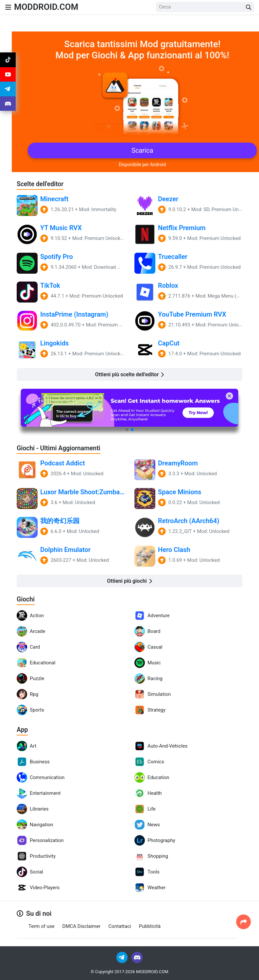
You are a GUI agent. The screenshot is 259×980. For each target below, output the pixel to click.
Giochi (26, 599)
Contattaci (120, 926)
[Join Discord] (137, 957)
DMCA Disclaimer (82, 926)
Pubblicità (150, 926)
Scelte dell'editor (41, 184)
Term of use (42, 926)
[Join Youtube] (8, 76)
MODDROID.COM (49, 7)
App (23, 730)
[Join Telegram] (122, 957)
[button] (127, 429)
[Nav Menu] (8, 7)
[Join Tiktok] (8, 60)
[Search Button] (249, 7)
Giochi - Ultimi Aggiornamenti (60, 448)
